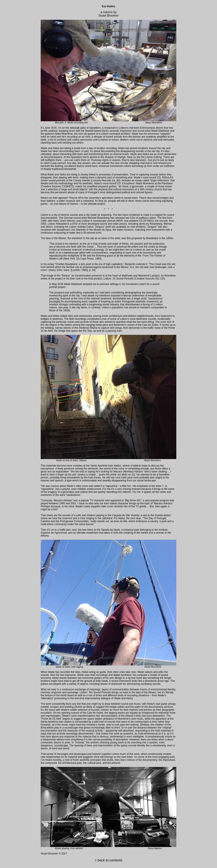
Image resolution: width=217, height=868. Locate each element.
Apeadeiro (95, 128)
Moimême (170, 276)
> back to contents (108, 860)
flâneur (125, 267)
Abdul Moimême (64, 134)
